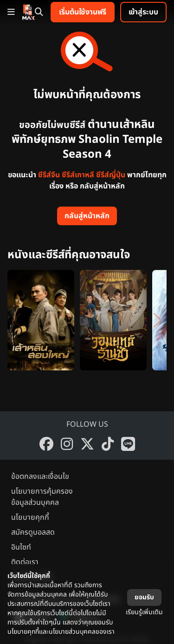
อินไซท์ (21, 547)
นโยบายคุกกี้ (30, 517)
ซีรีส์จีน (49, 175)
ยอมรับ (144, 597)
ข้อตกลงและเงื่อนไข (40, 476)
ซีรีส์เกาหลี (78, 175)
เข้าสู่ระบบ (143, 12)
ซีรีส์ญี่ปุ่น (111, 175)
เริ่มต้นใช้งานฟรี (83, 12)
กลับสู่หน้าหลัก (87, 216)
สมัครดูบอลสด (33, 532)
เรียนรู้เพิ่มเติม (144, 612)
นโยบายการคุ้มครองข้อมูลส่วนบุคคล (42, 497)
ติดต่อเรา (25, 562)
